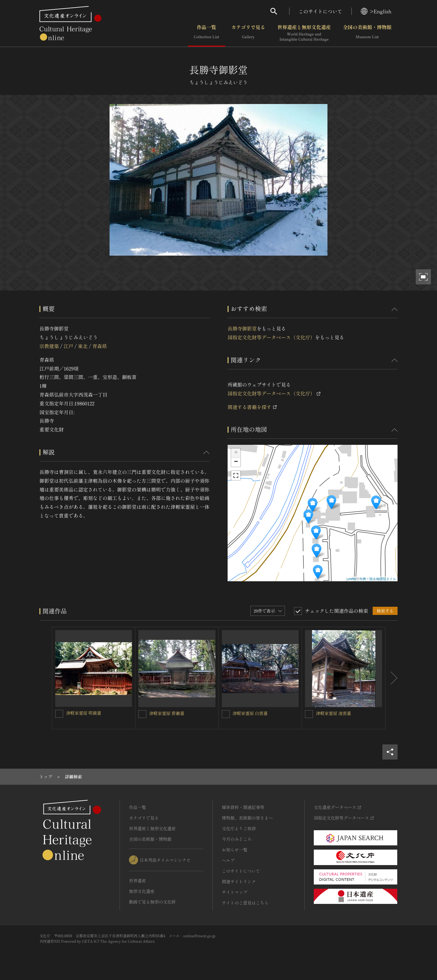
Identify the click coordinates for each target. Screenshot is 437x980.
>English (376, 11)
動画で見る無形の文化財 (152, 902)
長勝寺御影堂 (242, 328)
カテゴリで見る (248, 33)
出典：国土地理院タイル (378, 579)
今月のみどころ (237, 839)
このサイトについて (320, 11)
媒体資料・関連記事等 (243, 807)
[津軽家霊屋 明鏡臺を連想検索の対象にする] (59, 714)
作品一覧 (207, 33)
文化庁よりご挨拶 (239, 828)
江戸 (68, 346)
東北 (83, 346)
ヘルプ (228, 860)
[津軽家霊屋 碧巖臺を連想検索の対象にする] (142, 714)
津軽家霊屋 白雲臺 (250, 713)
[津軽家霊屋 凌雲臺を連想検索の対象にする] (309, 714)
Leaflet (352, 579)
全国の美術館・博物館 (367, 33)
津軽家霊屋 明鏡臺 (84, 713)
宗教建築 (49, 346)
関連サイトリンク (239, 881)
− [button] (236, 462)
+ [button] (236, 453)
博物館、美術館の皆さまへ (247, 818)
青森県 (100, 346)
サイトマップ (235, 892)
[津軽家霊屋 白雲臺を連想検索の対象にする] (226, 714)
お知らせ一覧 (235, 850)
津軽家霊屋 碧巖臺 (167, 713)
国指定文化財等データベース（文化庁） (271, 337)
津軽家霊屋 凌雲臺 (334, 713)
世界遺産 (137, 881)
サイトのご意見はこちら (245, 903)
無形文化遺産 (142, 891)
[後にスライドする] (391, 678)
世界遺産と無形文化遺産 (304, 33)
